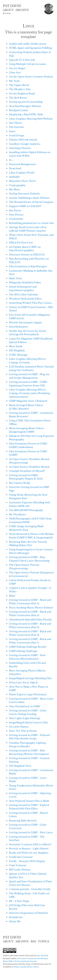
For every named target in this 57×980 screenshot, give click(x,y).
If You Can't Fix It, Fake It (23, 683)
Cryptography (17, 185)
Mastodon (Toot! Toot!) (22, 181)
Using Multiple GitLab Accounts (28, 64)
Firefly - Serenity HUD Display (27, 861)
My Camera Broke (20, 483)
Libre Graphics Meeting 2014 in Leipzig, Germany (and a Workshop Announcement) (29, 393)
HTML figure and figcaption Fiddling (30, 48)
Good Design (17, 135)
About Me (15, 921)
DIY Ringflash (17, 350)
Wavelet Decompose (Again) (25, 322)
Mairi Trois (15, 278)
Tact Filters (15, 123)
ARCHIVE (22, 10)
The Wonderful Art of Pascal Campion (31, 202)
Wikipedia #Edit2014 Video (25, 283)
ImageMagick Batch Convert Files (29, 723)
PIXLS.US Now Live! (21, 243)
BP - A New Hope (19, 901)
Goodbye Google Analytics (25, 144)
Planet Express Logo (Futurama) (28, 694)
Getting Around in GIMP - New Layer (31, 832)
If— (11, 160)
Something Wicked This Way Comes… (31, 303)
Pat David (42, 955)
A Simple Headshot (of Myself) (27, 471)
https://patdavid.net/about (26, 967)
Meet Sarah (16, 346)
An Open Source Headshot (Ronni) (29, 467)
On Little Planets (19, 727)
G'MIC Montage (18, 355)
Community (16, 219)
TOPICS (43, 942)
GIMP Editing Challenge (23, 651)
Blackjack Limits (19, 110)
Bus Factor (15, 210)
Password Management (22, 164)
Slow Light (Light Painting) (25, 718)
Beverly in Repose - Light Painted (29, 849)
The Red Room (18, 98)
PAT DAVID (12, 6)
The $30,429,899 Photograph (26, 510)
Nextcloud (15, 168)
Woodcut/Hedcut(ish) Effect (25, 299)
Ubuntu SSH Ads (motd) (23, 140)
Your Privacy (16, 215)
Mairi (12, 596)
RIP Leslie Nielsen (20, 870)
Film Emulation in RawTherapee (28, 266)
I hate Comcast (18, 865)
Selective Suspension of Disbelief (28, 913)
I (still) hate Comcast (21, 857)
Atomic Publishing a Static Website (29, 198)
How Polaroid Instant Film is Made (29, 801)
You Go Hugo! (17, 68)
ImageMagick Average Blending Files (30, 678)
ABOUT (8, 10)
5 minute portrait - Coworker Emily (30, 889)
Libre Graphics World (22, 173)
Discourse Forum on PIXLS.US (27, 255)
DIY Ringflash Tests (20, 766)
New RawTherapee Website (25, 106)
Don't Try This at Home (23, 731)
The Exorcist (16, 127)
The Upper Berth (19, 85)
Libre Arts (15, 72)
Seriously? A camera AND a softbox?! (30, 844)
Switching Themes (20, 148)
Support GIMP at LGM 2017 (25, 206)
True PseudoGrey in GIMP (24, 706)
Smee (12, 131)
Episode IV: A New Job (22, 60)
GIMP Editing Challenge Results (28, 647)
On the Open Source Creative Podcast (31, 77)
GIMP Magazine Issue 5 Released (28, 401)
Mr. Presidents (17, 514)
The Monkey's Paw (20, 89)
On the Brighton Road (22, 94)
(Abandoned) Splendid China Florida (30, 620)
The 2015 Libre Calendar (23, 295)
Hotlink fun (16, 917)
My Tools (14, 81)
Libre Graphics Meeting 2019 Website (31, 119)
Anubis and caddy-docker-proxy (28, 44)
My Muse (14, 189)
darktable (14, 177)
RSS (33, 942)
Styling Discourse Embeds (24, 194)
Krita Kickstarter (19, 327)
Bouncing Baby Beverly (23, 821)
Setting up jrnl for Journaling (26, 102)
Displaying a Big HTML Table (26, 114)
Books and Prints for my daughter (29, 853)
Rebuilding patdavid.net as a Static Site (31, 223)
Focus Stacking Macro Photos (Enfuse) (31, 608)
